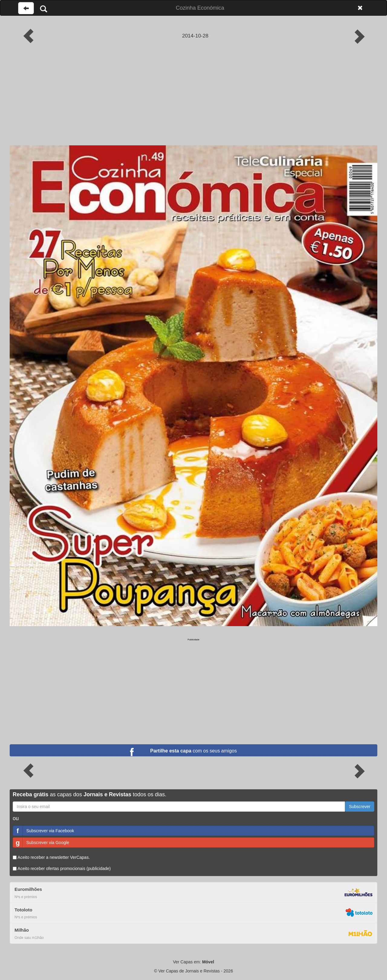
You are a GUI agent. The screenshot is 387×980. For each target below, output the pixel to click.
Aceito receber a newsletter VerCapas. (51, 857)
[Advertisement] (193, 100)
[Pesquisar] (44, 9)
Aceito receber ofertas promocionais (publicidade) (62, 868)
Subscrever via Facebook (44, 831)
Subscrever (360, 807)
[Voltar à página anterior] (26, 8)
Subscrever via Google (41, 843)
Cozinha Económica (200, 8)
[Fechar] (360, 8)
